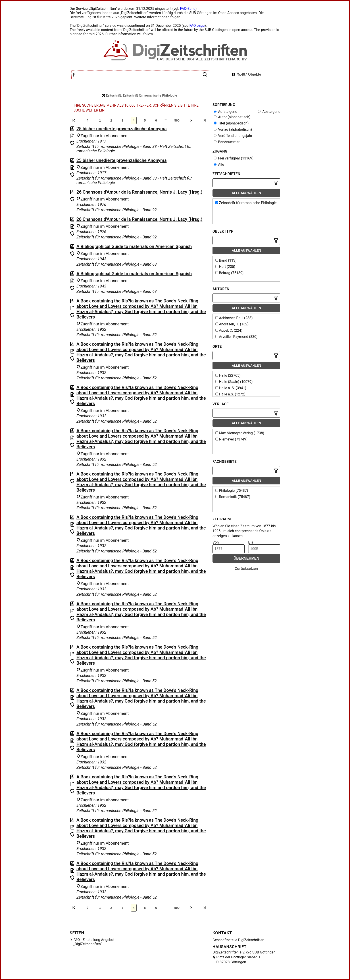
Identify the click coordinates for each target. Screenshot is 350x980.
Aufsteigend (225, 112)
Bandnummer (227, 142)
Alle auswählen (247, 193)
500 (177, 120)
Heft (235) (225, 267)
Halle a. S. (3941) (231, 388)
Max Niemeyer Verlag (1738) (240, 433)
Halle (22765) (228, 375)
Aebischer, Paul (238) (234, 318)
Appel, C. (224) (229, 330)
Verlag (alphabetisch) (233, 129)
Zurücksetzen (246, 569)
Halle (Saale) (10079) (234, 382)
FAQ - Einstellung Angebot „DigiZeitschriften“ (94, 942)
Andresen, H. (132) (232, 324)
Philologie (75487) (232, 491)
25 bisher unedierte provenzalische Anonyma (121, 129)
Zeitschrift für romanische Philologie (246, 203)
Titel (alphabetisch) (231, 123)
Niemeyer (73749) (231, 439)
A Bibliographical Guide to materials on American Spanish (134, 246)
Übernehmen (247, 558)
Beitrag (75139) (229, 273)
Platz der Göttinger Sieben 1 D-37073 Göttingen (238, 960)
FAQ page (197, 26)
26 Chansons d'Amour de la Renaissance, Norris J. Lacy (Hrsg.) (139, 192)
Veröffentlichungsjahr (233, 136)
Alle (219, 164)
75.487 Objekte (246, 74)
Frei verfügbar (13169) (233, 158)
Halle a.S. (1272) (230, 394)
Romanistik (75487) (233, 497)
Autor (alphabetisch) (232, 117)
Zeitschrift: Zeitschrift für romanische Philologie (140, 95)
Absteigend (269, 112)
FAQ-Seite (188, 9)
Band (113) (226, 260)
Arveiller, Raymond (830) (236, 337)
